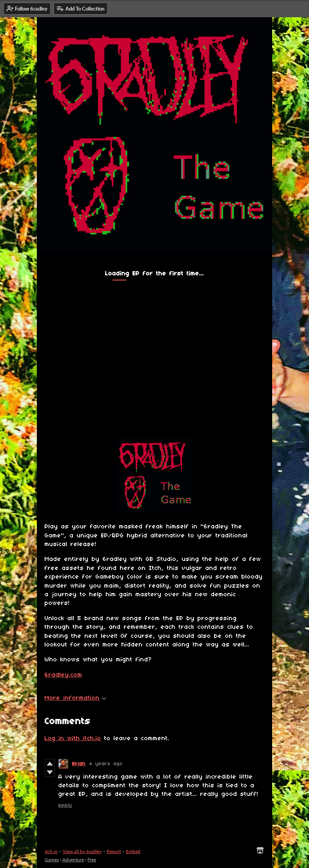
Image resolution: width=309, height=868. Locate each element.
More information (75, 698)
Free (92, 860)
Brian (79, 764)
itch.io (51, 851)
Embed (133, 851)
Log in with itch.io (73, 739)
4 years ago (106, 764)
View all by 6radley (82, 851)
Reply (65, 805)
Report (114, 851)
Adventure (73, 860)
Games (52, 860)
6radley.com (64, 675)
